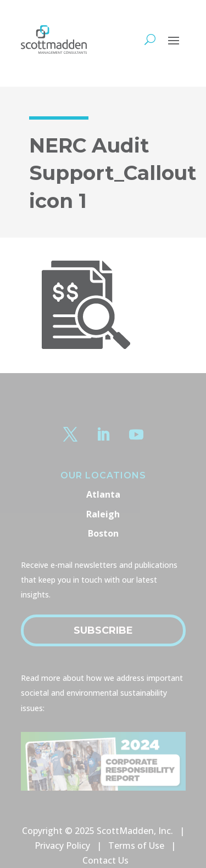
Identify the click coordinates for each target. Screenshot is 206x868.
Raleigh (103, 514)
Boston (103, 533)
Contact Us (105, 860)
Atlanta (103, 494)
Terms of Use (136, 846)
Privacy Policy (62, 846)
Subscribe (103, 630)
